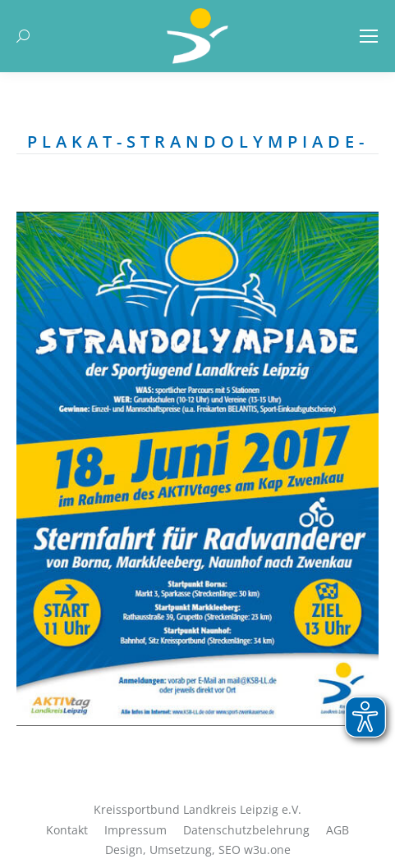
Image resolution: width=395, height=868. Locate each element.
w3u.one (267, 850)
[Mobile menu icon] (369, 36)
